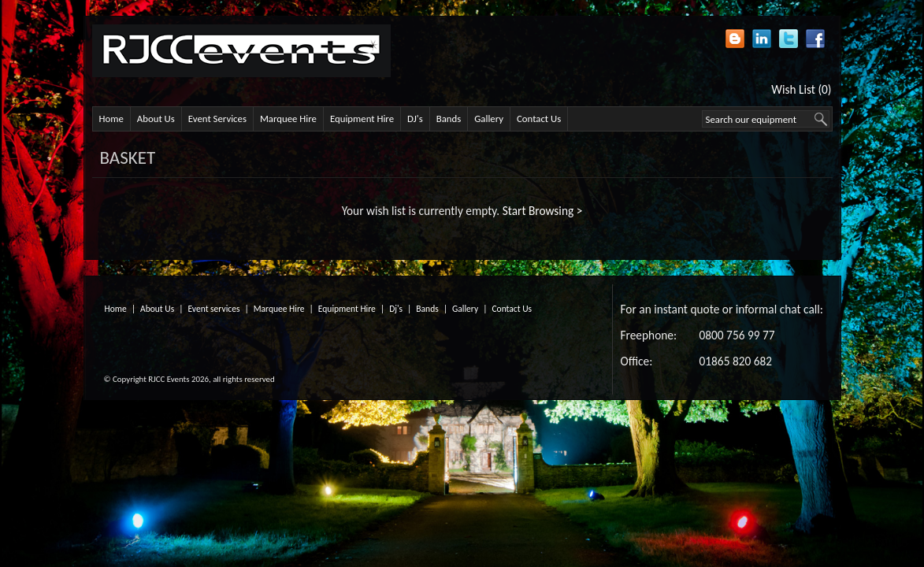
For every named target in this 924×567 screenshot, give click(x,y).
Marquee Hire (288, 119)
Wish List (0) (801, 89)
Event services (214, 309)
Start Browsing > (543, 211)
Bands (449, 119)
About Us (156, 119)
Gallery (489, 119)
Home (111, 119)
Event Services (217, 119)
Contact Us (539, 119)
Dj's (396, 309)
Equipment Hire (362, 119)
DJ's (415, 119)
